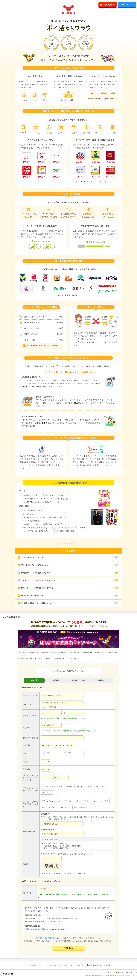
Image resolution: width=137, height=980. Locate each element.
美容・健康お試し (48, 801)
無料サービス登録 (82, 801)
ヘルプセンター (69, 873)
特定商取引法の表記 (95, 965)
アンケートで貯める (66, 786)
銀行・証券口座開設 (49, 807)
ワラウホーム (31, 965)
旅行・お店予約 (79, 807)
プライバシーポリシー (66, 965)
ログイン (127, 5)
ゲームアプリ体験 (65, 801)
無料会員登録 (108, 5)
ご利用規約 (39, 938)
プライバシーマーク (35, 459)
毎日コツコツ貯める (84, 786)
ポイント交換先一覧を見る (68, 295)
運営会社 (107, 965)
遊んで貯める (100, 786)
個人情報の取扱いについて (41, 921)
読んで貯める (47, 793)
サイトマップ (42, 965)
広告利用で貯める (48, 786)
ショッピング (65, 807)
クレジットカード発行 (100, 801)
